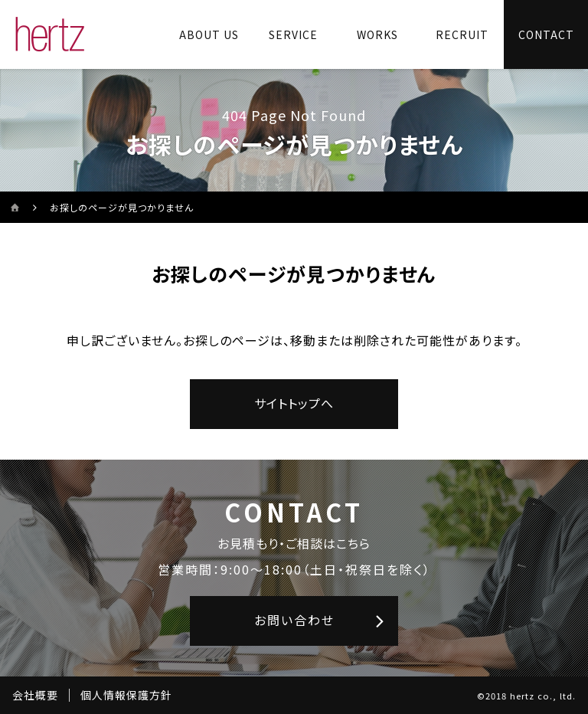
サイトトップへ (294, 403)
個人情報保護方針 (126, 695)
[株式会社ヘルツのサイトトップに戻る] (50, 34)
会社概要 (35, 695)
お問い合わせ (294, 620)
